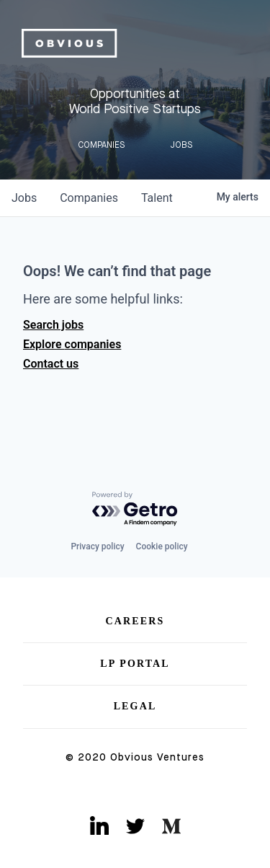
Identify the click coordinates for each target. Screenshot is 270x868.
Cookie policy (162, 546)
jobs (24, 198)
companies (89, 198)
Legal (135, 706)
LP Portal (135, 664)
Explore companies (72, 344)
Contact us (51, 364)
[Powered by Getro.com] (135, 509)
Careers (135, 621)
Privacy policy (97, 546)
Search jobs (53, 325)
